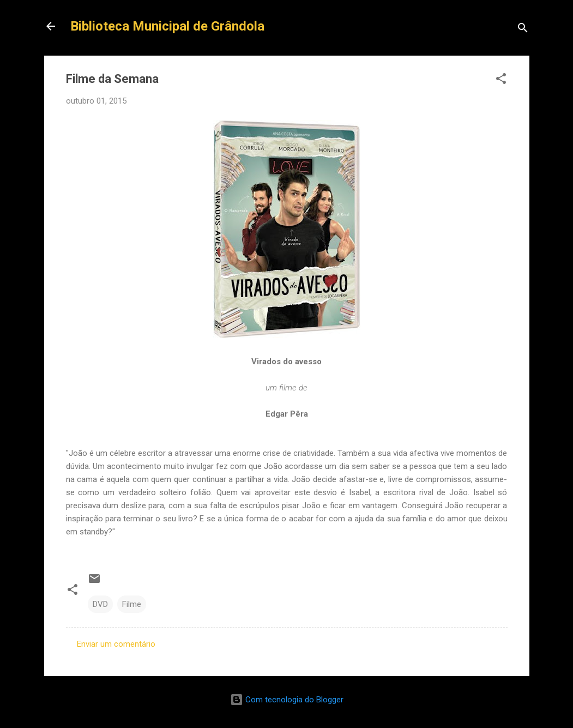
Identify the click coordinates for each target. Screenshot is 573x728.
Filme (132, 604)
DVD (100, 604)
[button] (501, 80)
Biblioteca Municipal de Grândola (167, 26)
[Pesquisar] (523, 30)
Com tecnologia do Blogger (287, 700)
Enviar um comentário (116, 644)
